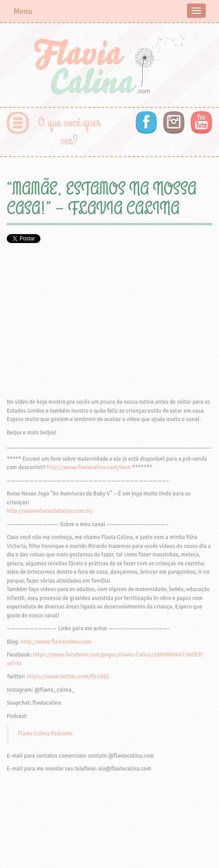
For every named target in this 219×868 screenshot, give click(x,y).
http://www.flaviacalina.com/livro (89, 467)
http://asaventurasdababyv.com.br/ (50, 511)
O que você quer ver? (69, 132)
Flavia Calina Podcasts (45, 734)
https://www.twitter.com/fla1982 (68, 677)
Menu (23, 11)
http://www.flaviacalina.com (56, 642)
